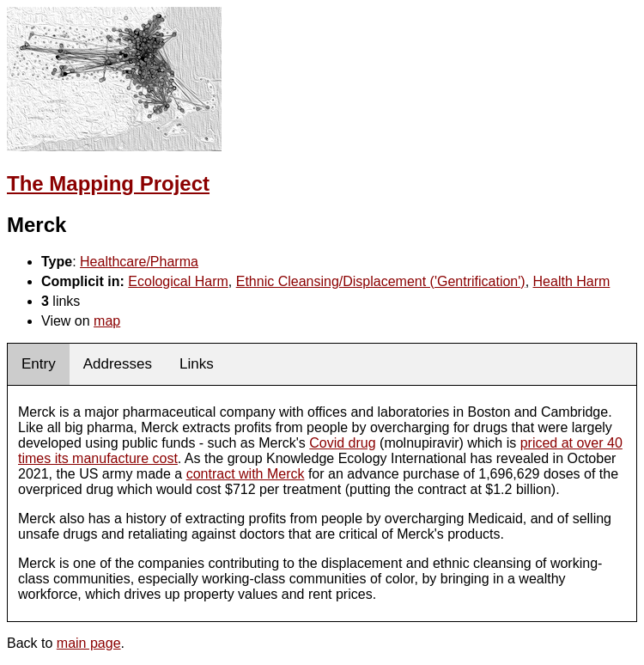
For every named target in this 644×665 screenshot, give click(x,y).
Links (197, 364)
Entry (39, 364)
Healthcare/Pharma (139, 262)
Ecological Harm (178, 281)
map (107, 321)
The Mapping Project (108, 183)
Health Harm (572, 281)
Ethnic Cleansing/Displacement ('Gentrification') (381, 281)
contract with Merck (246, 474)
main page (89, 643)
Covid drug (342, 443)
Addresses (118, 364)
